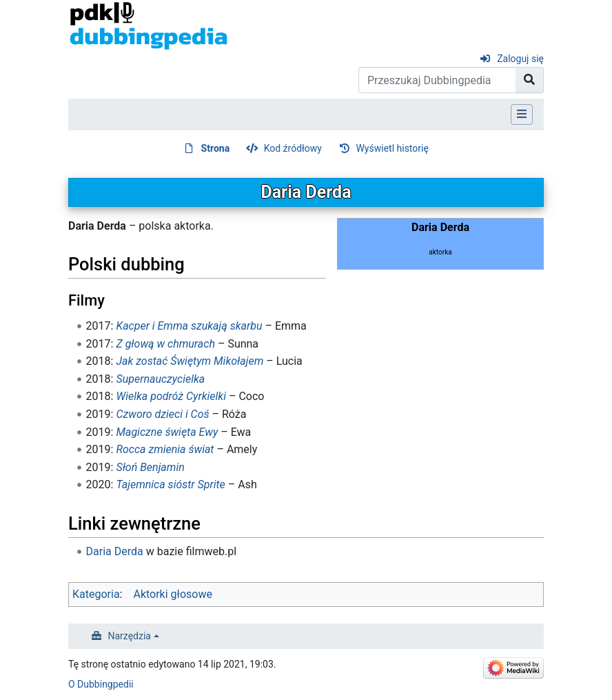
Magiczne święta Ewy (167, 432)
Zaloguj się (520, 59)
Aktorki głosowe (172, 594)
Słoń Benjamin (150, 467)
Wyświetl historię (392, 148)
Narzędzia (130, 636)
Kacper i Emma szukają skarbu (189, 326)
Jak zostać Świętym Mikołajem (190, 361)
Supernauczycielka (160, 379)
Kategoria (96, 594)
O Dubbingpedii (101, 684)
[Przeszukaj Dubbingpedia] (437, 80)
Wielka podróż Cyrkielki (171, 396)
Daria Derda (115, 551)
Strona (216, 148)
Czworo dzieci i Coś (162, 414)
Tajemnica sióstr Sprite (170, 484)
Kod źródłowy (293, 148)
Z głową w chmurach (165, 344)
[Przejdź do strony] (530, 80)
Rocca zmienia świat (165, 449)
